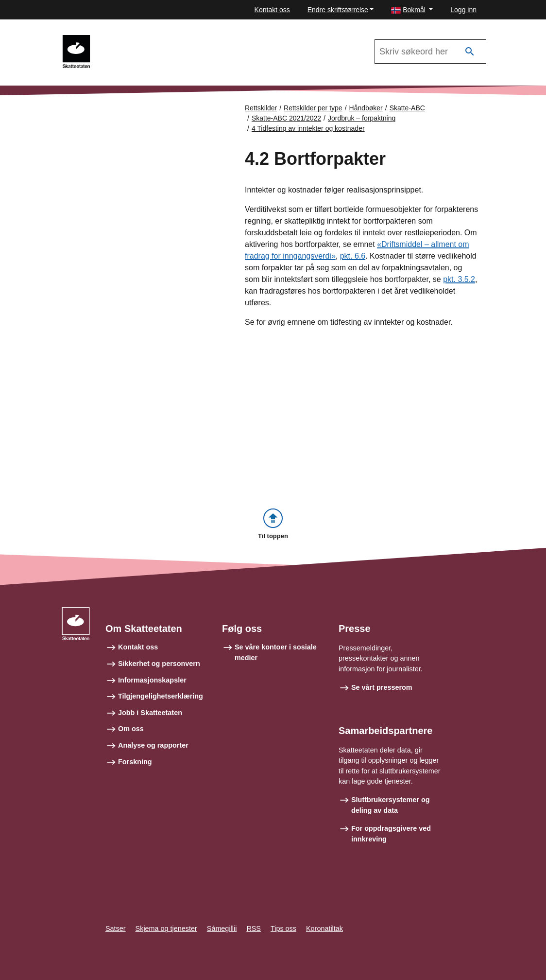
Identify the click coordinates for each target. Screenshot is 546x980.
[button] (412, 10)
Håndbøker (366, 108)
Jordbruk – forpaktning (362, 118)
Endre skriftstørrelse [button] (338, 10)
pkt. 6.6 (353, 256)
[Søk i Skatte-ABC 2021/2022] (430, 52)
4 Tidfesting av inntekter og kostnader (308, 128)
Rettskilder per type (313, 108)
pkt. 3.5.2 (459, 279)
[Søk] (470, 52)
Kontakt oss (272, 10)
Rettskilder (261, 108)
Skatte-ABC (407, 108)
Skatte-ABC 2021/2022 (141, 39)
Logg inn (463, 10)
